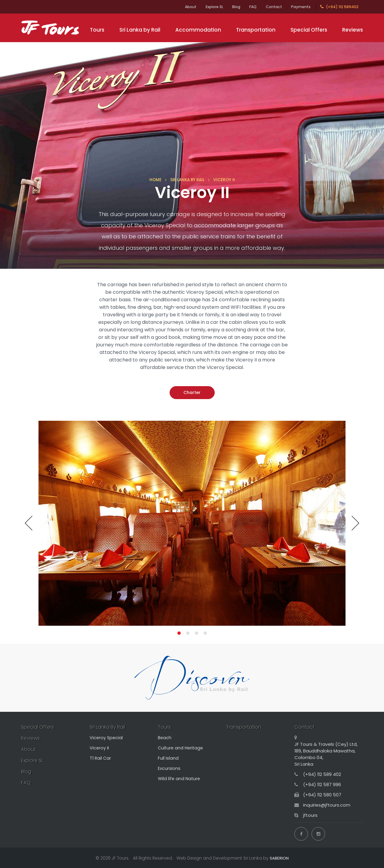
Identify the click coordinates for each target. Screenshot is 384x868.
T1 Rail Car (101, 758)
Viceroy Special (107, 738)
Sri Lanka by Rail (140, 30)
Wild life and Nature (180, 778)
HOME (154, 180)
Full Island (168, 758)
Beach (165, 738)
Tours (97, 30)
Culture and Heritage (181, 748)
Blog (232, 7)
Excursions (169, 768)
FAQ (250, 7)
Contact (272, 7)
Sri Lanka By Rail (110, 727)
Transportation (256, 30)
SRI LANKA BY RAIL (187, 180)
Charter (192, 393)
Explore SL (208, 7)
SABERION (279, 857)
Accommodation (198, 30)
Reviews (353, 30)
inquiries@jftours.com (327, 805)
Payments (300, 7)
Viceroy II (99, 748)
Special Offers (309, 30)
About (183, 7)
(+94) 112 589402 (339, 7)
